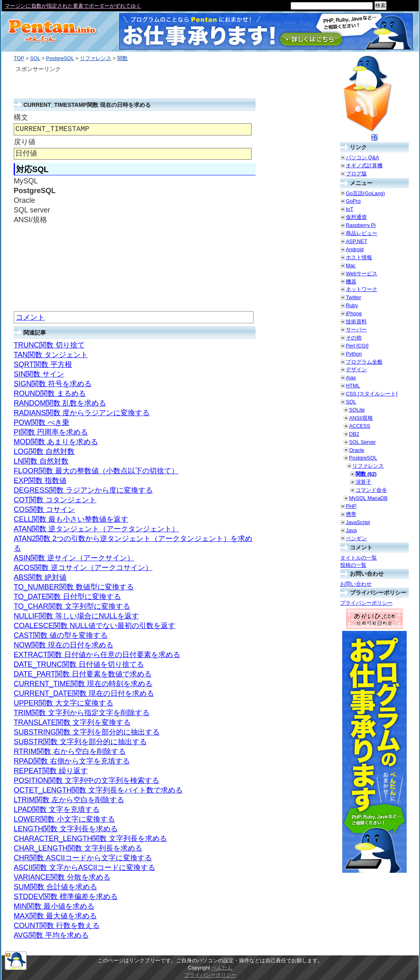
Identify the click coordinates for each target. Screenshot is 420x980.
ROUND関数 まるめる (50, 393)
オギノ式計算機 (364, 165)
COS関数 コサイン (44, 510)
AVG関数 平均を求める (51, 935)
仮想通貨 (356, 217)
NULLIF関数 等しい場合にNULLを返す (76, 616)
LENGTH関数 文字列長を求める (66, 829)
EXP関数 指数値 (40, 481)
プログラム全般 (364, 362)
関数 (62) (366, 474)
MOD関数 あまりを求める (56, 442)
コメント (30, 317)
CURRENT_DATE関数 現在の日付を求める (84, 693)
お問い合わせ (356, 584)
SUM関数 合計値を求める (55, 887)
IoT (350, 209)
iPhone (354, 313)
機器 (351, 282)
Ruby (352, 305)
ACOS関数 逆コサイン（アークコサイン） (83, 568)
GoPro (353, 201)
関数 (123, 58)
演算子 (363, 482)
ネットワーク (362, 289)
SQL (35, 58)
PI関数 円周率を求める (51, 432)
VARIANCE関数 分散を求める (62, 877)
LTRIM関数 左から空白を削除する (69, 800)
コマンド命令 (371, 490)
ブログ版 (356, 174)
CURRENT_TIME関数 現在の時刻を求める (83, 684)
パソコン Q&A (363, 157)
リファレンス (96, 58)
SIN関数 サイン (39, 374)
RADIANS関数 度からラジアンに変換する (82, 413)
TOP (19, 58)
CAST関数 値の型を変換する (61, 635)
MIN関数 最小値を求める (54, 906)
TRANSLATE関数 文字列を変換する (72, 722)
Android (355, 249)
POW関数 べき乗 (42, 422)
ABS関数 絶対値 (40, 577)
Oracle (357, 450)
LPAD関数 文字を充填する (57, 809)
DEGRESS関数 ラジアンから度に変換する (83, 490)
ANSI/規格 (361, 418)
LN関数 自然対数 (41, 461)
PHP (351, 506)
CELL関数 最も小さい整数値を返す (71, 519)
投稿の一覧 (353, 565)
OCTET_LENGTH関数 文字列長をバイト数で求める (98, 790)
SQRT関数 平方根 (43, 364)
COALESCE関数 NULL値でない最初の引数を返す (95, 626)
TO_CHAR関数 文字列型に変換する (72, 606)
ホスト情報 (359, 257)
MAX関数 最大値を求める (55, 916)
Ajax (351, 378)
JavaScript (358, 522)
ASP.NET (357, 241)
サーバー (356, 330)
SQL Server (362, 442)
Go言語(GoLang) (365, 193)
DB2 (354, 434)
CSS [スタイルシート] (372, 394)
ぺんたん (222, 968)
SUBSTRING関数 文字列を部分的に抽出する (87, 732)
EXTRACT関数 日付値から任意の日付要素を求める (97, 655)
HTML (353, 386)
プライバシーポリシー (366, 603)
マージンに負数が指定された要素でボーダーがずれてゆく (73, 6)
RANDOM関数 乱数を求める (60, 403)
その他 (354, 338)
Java (351, 530)
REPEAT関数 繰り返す (51, 771)
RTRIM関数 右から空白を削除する (70, 751)
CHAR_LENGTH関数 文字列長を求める (78, 848)
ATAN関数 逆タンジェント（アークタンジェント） (96, 529)
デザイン (356, 369)
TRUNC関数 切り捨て (49, 345)
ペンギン (356, 538)
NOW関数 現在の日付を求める (63, 645)
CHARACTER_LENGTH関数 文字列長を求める (90, 839)
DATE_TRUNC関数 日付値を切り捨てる (79, 664)
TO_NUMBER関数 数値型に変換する (74, 587)
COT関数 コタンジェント (55, 500)
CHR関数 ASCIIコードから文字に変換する (83, 858)
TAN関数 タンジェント (51, 355)
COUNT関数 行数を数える (57, 926)
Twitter (353, 297)
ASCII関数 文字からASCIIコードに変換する (84, 868)
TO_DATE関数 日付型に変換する (67, 597)
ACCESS (360, 426)
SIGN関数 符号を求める (53, 384)
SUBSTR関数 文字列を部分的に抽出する (80, 742)
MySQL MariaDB (368, 498)
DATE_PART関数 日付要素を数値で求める (83, 674)
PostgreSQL (60, 58)
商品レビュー (362, 233)
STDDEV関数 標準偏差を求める (66, 897)
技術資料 (356, 321)
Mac (351, 265)
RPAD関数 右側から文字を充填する (72, 761)
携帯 (351, 514)
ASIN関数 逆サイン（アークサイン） (74, 558)
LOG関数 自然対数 (44, 452)
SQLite (357, 410)
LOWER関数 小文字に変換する (64, 819)
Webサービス (362, 274)
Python (354, 354)
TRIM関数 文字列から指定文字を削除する (82, 713)
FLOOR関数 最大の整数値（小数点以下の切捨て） (96, 471)
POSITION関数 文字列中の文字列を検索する (86, 780)
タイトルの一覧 (359, 558)
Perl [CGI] (357, 346)
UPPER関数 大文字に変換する (63, 703)
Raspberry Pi (361, 225)
